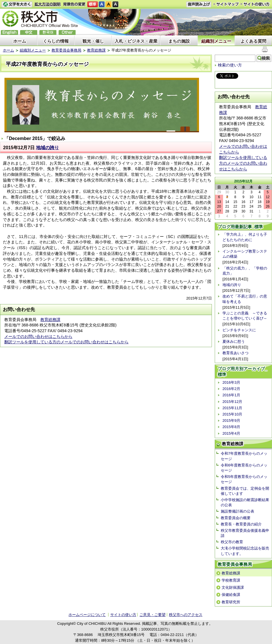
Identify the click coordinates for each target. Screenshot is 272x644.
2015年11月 (232, 408)
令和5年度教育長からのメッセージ (244, 479)
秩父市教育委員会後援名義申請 (245, 533)
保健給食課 (231, 595)
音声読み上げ (199, 4)
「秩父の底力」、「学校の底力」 (245, 271)
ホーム (20, 41)
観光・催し (93, 41)
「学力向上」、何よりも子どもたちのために (245, 237)
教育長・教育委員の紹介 (241, 524)
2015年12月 (232, 402)
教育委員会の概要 (236, 518)
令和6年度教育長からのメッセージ (244, 468)
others (67, 33)
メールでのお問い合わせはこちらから (38, 336)
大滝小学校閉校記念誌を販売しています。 (245, 551)
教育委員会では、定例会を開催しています (245, 491)
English (9, 33)
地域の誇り (48, 148)
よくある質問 (253, 41)
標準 (93, 4)
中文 (29, 33)
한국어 (48, 33)
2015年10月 (232, 414)
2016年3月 (231, 382)
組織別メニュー (216, 41)
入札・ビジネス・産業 (136, 41)
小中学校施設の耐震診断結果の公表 (245, 502)
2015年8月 (231, 427)
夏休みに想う (234, 341)
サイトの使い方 (255, 4)
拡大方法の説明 (48, 4)
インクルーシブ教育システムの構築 (245, 254)
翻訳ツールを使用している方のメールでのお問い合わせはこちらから (66, 342)
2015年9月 (231, 421)
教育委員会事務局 (66, 50)
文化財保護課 (233, 587)
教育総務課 (96, 50)
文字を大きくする (17, 4)
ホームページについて (87, 615)
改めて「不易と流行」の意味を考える (245, 299)
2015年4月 (231, 433)
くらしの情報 (56, 41)
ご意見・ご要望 (152, 615)
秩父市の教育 (232, 542)
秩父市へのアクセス (186, 615)
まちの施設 (179, 41)
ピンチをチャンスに (239, 330)
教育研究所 (231, 602)
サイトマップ (226, 4)
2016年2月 (231, 389)
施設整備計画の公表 (237, 511)
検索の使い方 (230, 65)
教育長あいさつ (235, 353)
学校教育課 (231, 580)
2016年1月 (231, 395)
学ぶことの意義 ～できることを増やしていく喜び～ (245, 316)
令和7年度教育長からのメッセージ (244, 456)
